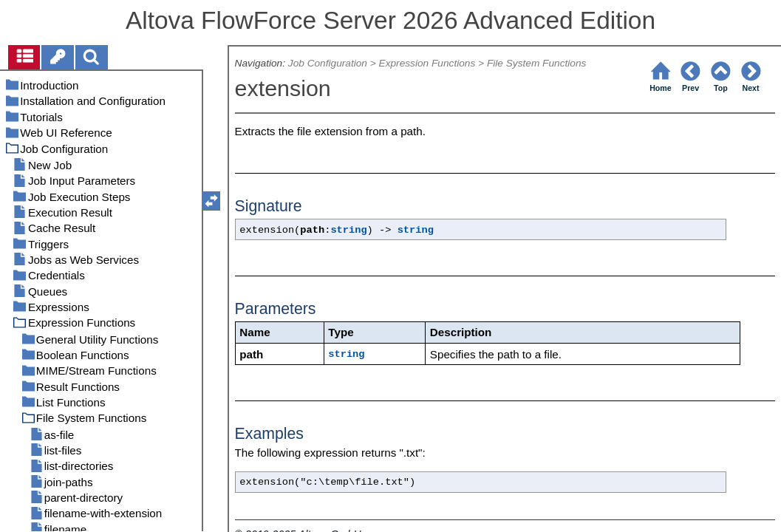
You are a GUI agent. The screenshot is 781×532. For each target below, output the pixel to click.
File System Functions (536, 63)
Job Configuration (328, 63)
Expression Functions (427, 63)
